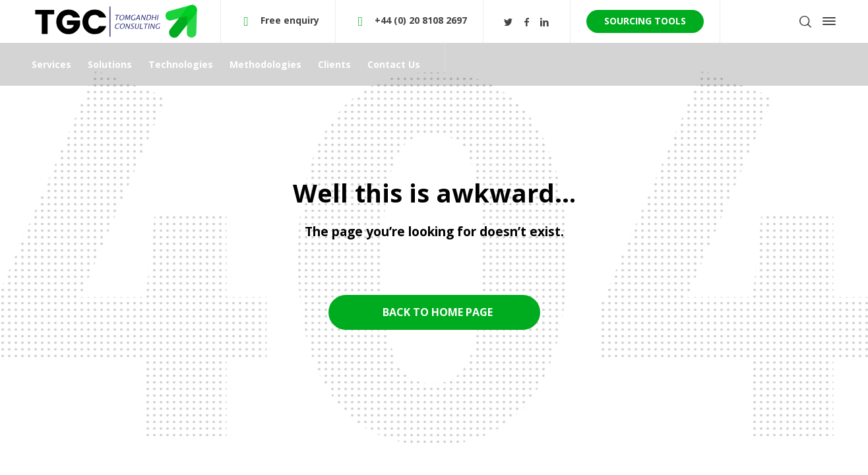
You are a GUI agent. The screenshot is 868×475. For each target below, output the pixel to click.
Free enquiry (290, 20)
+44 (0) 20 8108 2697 (421, 20)
